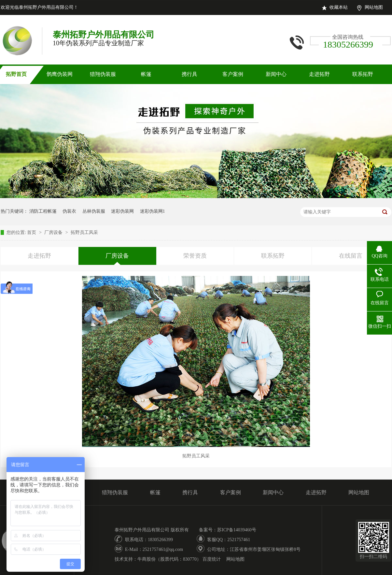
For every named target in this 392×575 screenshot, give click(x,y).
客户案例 (233, 74)
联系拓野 (363, 74)
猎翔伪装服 (103, 74)
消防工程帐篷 (43, 211)
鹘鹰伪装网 (60, 74)
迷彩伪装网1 (153, 211)
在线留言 (351, 256)
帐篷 (146, 74)
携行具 (189, 74)
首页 (32, 232)
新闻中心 (276, 74)
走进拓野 (319, 74)
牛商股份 (147, 559)
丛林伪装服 (94, 211)
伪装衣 (69, 211)
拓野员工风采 (84, 232)
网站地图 (374, 7)
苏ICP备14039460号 (237, 530)
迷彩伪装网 (122, 211)
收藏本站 (339, 7)
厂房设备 (54, 232)
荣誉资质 (195, 256)
